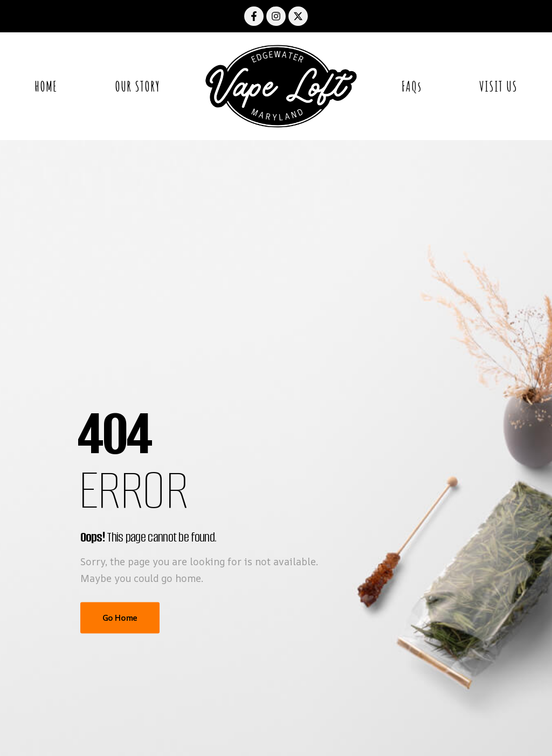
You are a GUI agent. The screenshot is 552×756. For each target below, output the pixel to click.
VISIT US (498, 86)
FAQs (412, 86)
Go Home (120, 618)
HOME (46, 86)
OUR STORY (137, 86)
